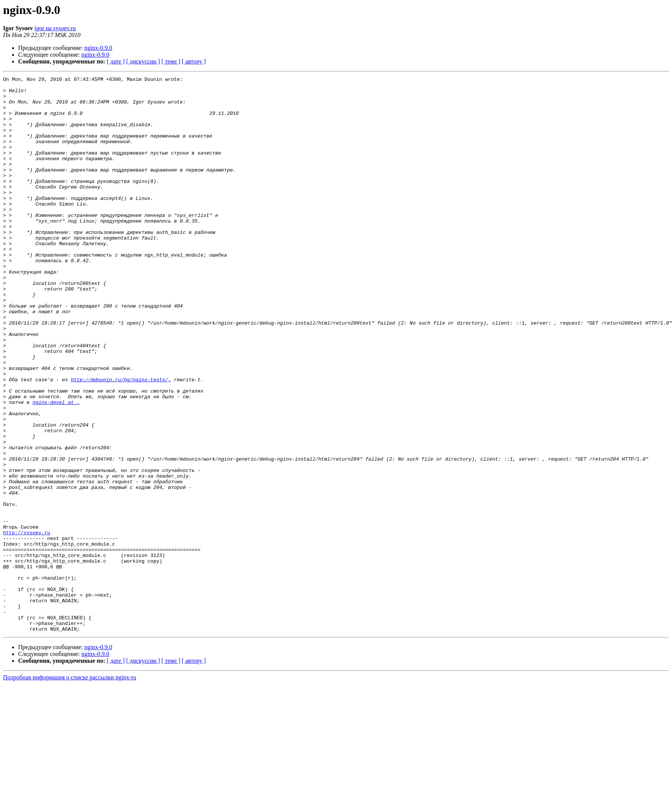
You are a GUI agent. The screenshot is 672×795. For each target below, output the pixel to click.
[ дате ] (116, 61)
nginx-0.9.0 (98, 48)
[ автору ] (194, 61)
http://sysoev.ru (27, 624)
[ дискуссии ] (143, 61)
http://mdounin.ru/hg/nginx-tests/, (121, 441)
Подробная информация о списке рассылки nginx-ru (70, 788)
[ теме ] (171, 61)
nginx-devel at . (56, 468)
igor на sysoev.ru (55, 28)
